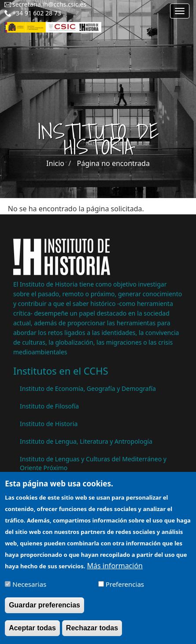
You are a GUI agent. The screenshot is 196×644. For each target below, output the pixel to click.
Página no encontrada (113, 163)
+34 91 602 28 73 (37, 13)
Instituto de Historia (49, 424)
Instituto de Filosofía (49, 406)
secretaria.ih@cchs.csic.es (49, 4)
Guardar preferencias (44, 609)
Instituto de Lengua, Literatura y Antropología (86, 441)
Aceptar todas (32, 632)
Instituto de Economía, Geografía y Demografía (88, 388)
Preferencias (125, 589)
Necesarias (29, 589)
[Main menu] (180, 11)
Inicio (55, 163)
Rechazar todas (92, 632)
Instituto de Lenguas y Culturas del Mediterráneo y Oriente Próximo (93, 463)
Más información (115, 570)
